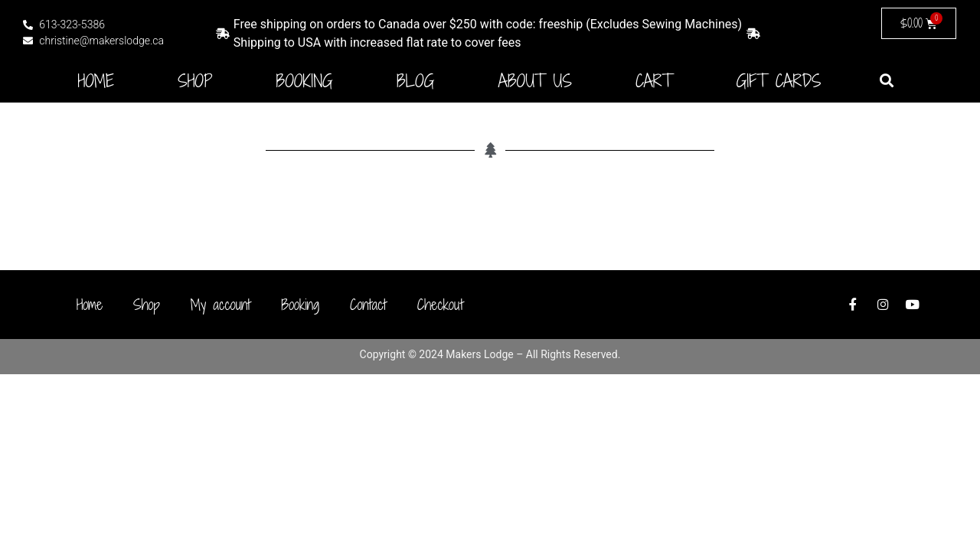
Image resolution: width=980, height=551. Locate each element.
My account (220, 305)
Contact (368, 305)
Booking (305, 81)
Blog (415, 81)
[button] (886, 80)
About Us (535, 81)
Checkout (440, 305)
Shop (195, 81)
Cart (654, 81)
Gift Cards (779, 81)
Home (96, 81)
